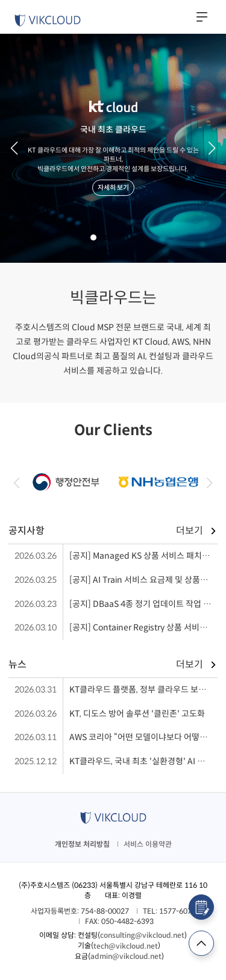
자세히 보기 (113, 187)
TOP (201, 943)
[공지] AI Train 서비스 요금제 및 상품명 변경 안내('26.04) (143, 580)
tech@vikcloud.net (126, 946)
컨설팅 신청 (201, 907)
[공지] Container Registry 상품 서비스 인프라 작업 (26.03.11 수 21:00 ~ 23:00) (143, 627)
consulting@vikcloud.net (142, 935)
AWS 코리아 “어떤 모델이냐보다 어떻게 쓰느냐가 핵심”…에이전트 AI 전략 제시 (143, 737)
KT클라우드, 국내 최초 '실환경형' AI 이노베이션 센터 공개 (143, 761)
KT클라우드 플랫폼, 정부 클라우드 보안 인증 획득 (143, 689)
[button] (14, 148)
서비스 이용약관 (148, 844)
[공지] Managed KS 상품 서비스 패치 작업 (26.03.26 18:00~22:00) (143, 556)
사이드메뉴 (202, 17)
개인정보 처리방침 (82, 844)
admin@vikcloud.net (126, 956)
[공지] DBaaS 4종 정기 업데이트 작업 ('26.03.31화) (143, 604)
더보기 (190, 531)
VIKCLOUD (48, 20)
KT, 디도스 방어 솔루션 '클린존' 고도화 (137, 714)
